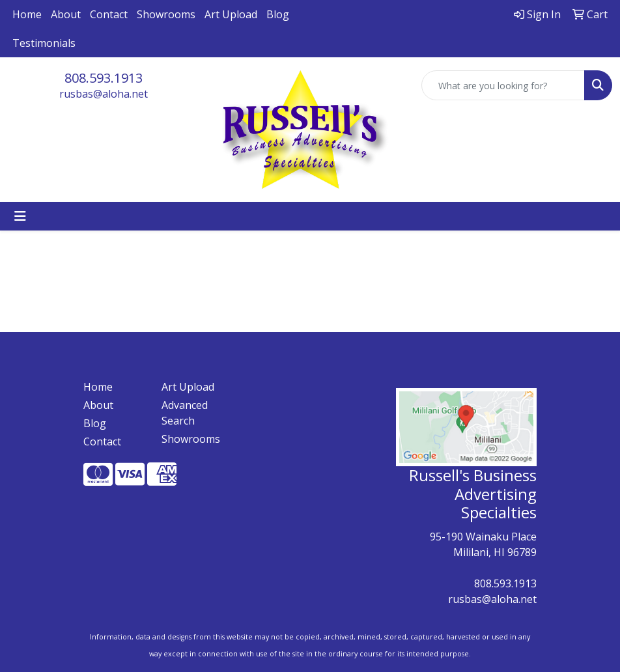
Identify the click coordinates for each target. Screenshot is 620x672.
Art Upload (231, 14)
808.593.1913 (104, 78)
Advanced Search (185, 413)
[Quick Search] (503, 85)
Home (27, 14)
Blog (278, 14)
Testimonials (44, 43)
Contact (109, 14)
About (66, 14)
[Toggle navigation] (20, 216)
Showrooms (166, 14)
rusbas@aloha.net (104, 94)
